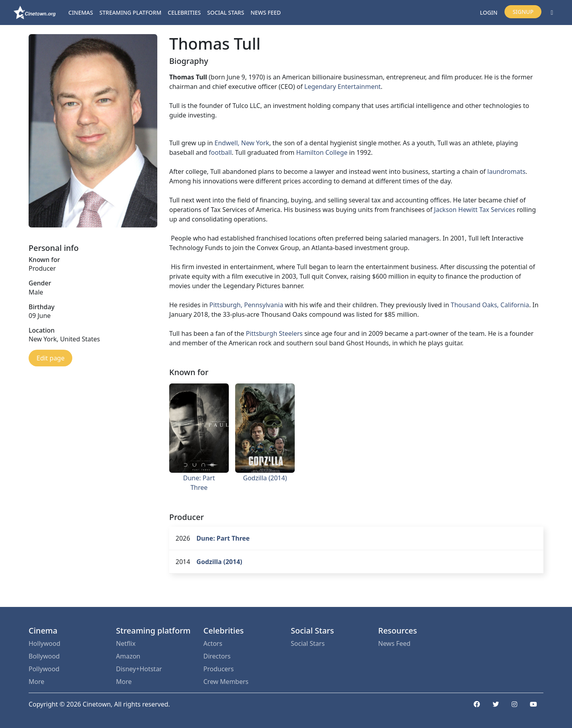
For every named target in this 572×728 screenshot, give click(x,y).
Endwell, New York (242, 143)
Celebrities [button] (184, 13)
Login (489, 13)
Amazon (128, 656)
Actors (213, 643)
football (220, 152)
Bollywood (44, 656)
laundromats (506, 171)
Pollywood (44, 669)
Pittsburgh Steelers (274, 333)
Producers (218, 669)
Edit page (50, 358)
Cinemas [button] (81, 13)
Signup (523, 12)
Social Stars (226, 13)
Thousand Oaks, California (490, 305)
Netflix (126, 643)
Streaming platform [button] (130, 13)
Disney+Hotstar (139, 669)
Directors (217, 656)
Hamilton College (322, 152)
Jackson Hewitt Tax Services (475, 210)
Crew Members (226, 682)
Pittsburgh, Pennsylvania (246, 305)
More (37, 682)
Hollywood (44, 643)
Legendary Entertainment (343, 87)
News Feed (266, 13)
